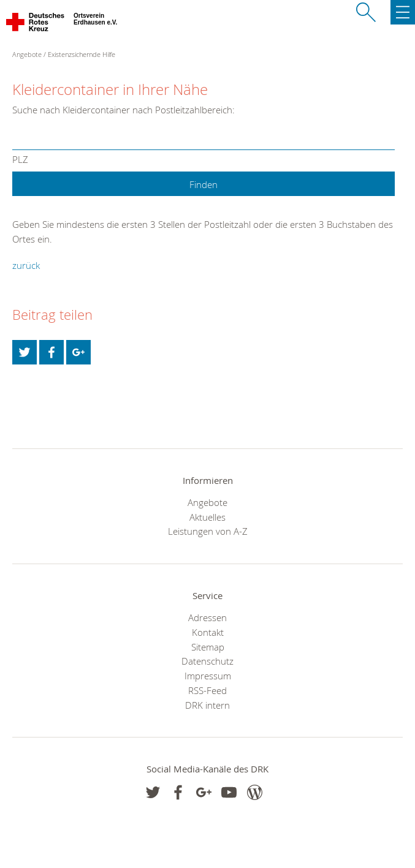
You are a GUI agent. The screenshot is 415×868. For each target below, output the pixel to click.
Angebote (207, 502)
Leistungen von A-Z (208, 531)
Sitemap (208, 647)
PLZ (20, 160)
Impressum (208, 676)
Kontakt (208, 632)
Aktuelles (207, 517)
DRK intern (207, 705)
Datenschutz (207, 661)
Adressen (207, 617)
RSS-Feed (207, 690)
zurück (26, 265)
